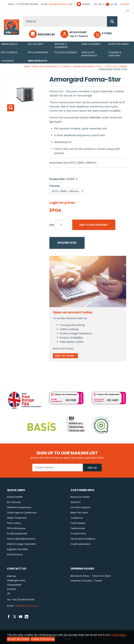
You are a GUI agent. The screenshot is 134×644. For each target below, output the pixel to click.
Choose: (55, 186)
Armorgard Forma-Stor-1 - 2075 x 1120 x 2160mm (100, 67)
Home (27, 67)
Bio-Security (36, 44)
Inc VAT (98, 4)
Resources (46, 34)
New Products (38, 61)
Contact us (77, 518)
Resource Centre (80, 497)
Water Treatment (119, 44)
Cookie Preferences (43, 639)
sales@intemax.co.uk (60, 4)
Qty (52, 225)
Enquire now (67, 243)
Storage (66, 67)
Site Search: (23, 16)
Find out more (65, 356)
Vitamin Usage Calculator (21, 544)
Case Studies (78, 523)
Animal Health (9, 44)
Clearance (8, 61)
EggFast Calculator (18, 549)
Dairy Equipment (91, 44)
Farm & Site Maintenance (89, 54)
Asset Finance (15, 554)
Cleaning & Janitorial (115, 54)
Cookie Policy (78, 534)
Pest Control (9, 52)
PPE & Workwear (38, 52)
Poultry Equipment (66, 52)
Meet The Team (79, 513)
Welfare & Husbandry (61, 46)
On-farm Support (80, 507)
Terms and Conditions (83, 539)
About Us (76, 502)
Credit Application (81, 544)
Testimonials (78, 528)
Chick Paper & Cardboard (22, 513)
